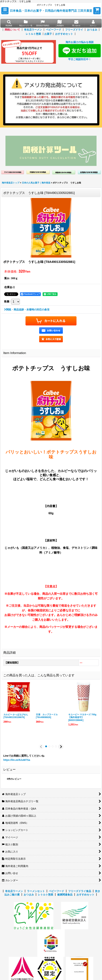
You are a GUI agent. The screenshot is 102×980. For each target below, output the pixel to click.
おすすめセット (64, 34)
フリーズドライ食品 (80, 891)
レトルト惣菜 (33, 34)
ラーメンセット (36, 891)
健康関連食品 (65, 895)
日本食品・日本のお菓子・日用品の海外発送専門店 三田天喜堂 (51, 11)
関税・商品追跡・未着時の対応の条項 (27, 310)
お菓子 (48, 34)
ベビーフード (54, 30)
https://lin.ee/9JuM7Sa (17, 760)
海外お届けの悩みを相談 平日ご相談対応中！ (80, 51)
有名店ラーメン (33, 30)
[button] (5, 11)
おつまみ (92, 30)
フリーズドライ (74, 30)
